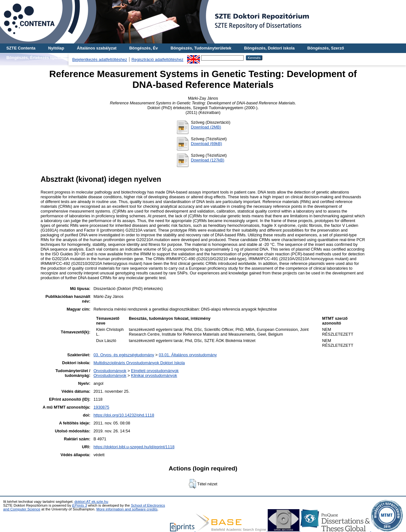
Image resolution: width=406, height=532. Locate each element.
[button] (192, 484)
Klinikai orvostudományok (154, 375)
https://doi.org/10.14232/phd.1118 (124, 415)
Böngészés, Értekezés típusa (34, 58)
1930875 (101, 407)
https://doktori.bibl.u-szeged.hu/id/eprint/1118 (134, 447)
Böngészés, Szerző (326, 48)
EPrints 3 (80, 505)
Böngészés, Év (143, 48)
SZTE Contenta (21, 48)
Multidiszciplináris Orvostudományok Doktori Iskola (139, 363)
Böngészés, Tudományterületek (201, 48)
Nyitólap (56, 48)
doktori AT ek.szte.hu (91, 502)
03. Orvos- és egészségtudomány (124, 355)
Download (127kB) (208, 160)
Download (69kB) (206, 144)
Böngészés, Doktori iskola (269, 48)
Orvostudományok (110, 371)
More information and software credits (127, 509)
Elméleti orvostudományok (155, 371)
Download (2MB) (206, 127)
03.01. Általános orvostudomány (188, 355)
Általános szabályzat (97, 48)
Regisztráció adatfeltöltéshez (158, 59)
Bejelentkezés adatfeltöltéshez (100, 59)
